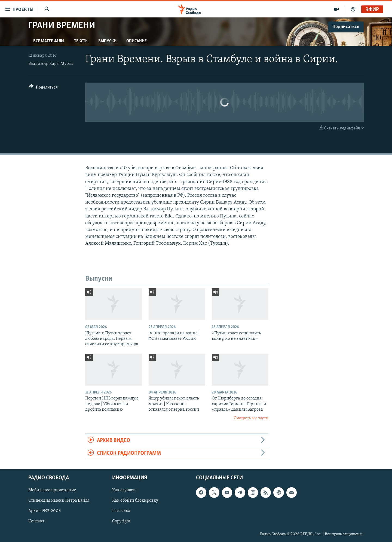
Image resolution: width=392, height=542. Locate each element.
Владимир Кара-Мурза (51, 64)
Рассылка (121, 511)
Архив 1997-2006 (45, 511)
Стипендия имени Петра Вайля (59, 501)
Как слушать (124, 490)
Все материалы (49, 41)
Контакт (36, 522)
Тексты (81, 41)
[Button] (43, 88)
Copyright (121, 522)
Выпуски (107, 41)
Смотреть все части (251, 418)
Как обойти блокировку (135, 501)
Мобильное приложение (52, 490)
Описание (137, 41)
